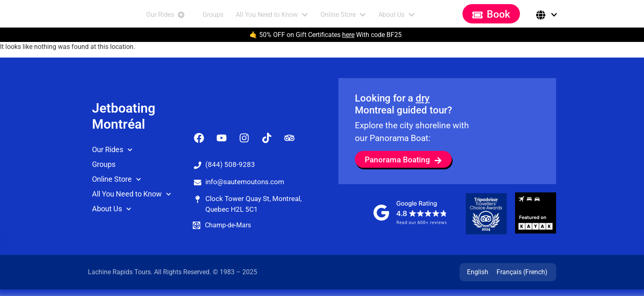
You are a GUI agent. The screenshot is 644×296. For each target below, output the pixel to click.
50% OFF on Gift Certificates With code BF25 (330, 35)
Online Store (117, 196)
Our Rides (112, 167)
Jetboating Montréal (124, 133)
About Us (112, 226)
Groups (104, 181)
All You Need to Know (132, 211)
